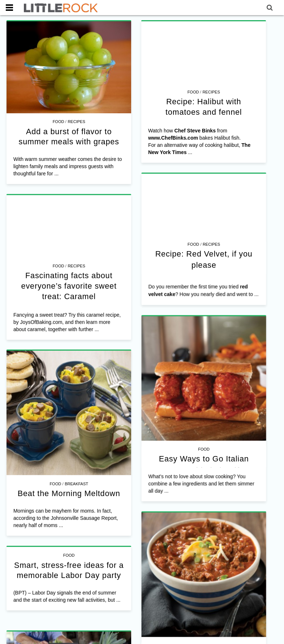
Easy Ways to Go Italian (195, 433)
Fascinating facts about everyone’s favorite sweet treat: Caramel (106, 281)
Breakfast (76, 454)
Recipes (76, 122)
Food (59, 122)
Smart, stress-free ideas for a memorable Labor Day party (87, 538)
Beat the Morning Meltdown (69, 463)
